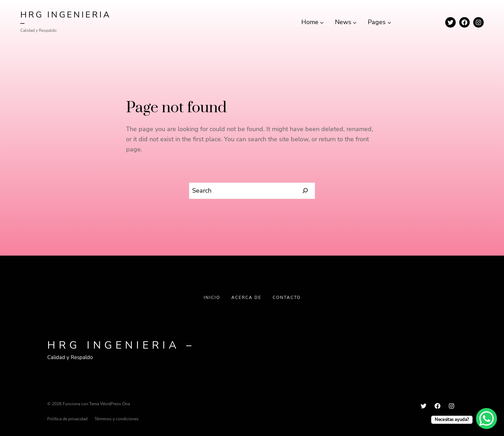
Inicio (212, 298)
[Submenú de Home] (322, 22)
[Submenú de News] (355, 22)
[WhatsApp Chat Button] (486, 419)
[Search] (305, 191)
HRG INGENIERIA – (66, 19)
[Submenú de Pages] (389, 22)
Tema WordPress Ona (110, 404)
